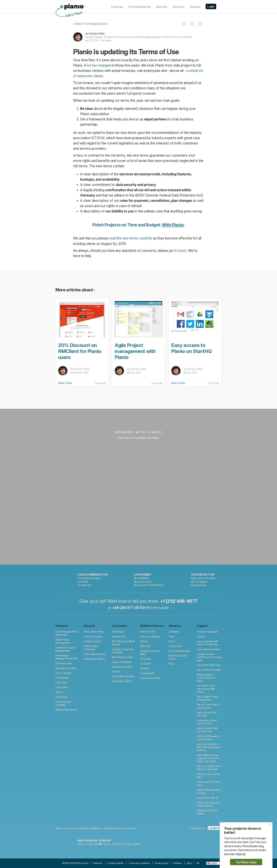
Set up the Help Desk (209, 665)
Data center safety (94, 632)
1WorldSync (118, 632)
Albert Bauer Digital (122, 657)
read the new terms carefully (131, 238)
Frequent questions (207, 632)
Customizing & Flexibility (63, 703)
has (95, 65)
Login (211, 6)
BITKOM (98, 138)
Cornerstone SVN (150, 678)
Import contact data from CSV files (207, 730)
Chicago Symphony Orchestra (123, 651)
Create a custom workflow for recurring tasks (209, 657)
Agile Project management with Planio (135, 351)
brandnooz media (122, 667)
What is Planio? (74, 14)
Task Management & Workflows (67, 633)
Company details (115, 863)
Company (174, 632)
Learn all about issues (209, 649)
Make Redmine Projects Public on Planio (207, 678)
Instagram (110, 828)
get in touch (178, 251)
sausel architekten (122, 662)
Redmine (98, 863)
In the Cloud (175, 646)
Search (59, 692)
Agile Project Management (63, 641)
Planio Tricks (65, 383)
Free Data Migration (179, 651)
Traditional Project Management (65, 649)
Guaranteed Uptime (94, 659)
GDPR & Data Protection (91, 648)
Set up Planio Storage (209, 670)
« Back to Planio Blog (90, 24)
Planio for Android (150, 637)
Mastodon (98, 828)
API (198, 863)
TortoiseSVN (147, 673)
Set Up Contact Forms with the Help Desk (209, 768)
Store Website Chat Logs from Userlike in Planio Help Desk (208, 758)
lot (89, 65)
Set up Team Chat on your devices (208, 706)
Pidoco (116, 672)
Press (172, 641)
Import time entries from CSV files (207, 722)
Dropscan (146, 659)
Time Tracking (63, 673)
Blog (171, 664)
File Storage (62, 678)
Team (172, 637)
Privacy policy (161, 863)
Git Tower (146, 664)
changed (105, 65)
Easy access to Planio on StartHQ (191, 348)
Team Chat (61, 687)
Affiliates (178, 863)
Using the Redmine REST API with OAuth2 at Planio (209, 747)
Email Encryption (93, 641)
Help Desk (61, 683)
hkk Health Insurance (123, 676)
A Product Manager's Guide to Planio (208, 738)
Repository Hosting (66, 668)
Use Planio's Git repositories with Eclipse (206, 689)
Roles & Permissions (66, 710)
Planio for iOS (148, 632)
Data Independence (95, 654)
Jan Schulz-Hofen (95, 33)
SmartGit (145, 668)
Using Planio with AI (207, 798)
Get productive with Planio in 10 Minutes (207, 643)
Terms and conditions (139, 863)
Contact (201, 637)
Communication (64, 663)
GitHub (144, 641)
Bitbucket (145, 646)
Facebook (130, 828)
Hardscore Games (122, 681)
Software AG (119, 637)
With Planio (173, 225)
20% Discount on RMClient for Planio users (80, 351)
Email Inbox (62, 697)
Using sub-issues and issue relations (209, 804)
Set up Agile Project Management (208, 698)
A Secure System (93, 637)
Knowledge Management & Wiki (66, 657)
